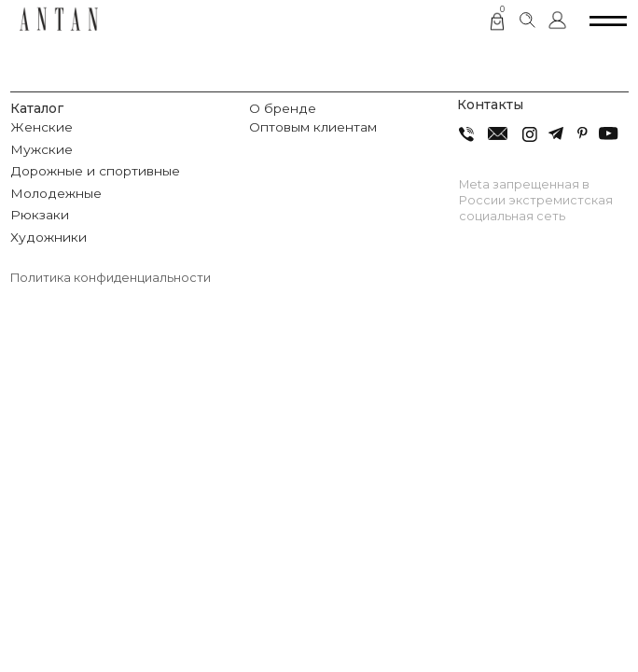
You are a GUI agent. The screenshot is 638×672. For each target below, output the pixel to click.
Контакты (490, 105)
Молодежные (56, 193)
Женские (42, 127)
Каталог (37, 108)
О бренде (283, 108)
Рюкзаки (40, 215)
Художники (49, 237)
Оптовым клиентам (313, 127)
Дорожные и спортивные (95, 171)
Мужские (42, 149)
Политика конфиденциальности (111, 278)
